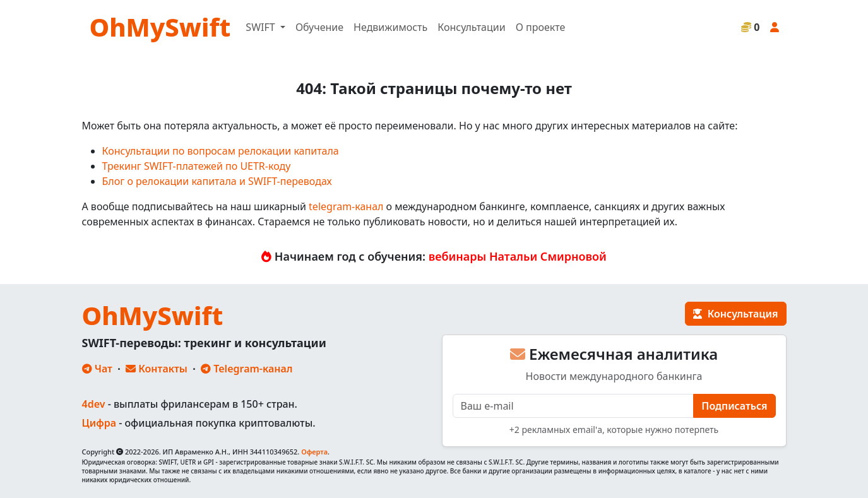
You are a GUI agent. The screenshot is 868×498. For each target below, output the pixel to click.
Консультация (735, 314)
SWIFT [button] (261, 27)
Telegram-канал (247, 369)
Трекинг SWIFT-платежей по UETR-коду (197, 166)
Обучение (319, 27)
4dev (94, 404)
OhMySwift (160, 27)
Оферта (314, 452)
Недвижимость (390, 27)
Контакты (157, 369)
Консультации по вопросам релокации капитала (221, 151)
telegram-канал (346, 206)
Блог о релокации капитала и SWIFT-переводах (217, 181)
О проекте (541, 27)
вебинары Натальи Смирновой (518, 256)
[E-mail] (574, 406)
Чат (97, 369)
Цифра (99, 423)
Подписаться (734, 406)
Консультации (471, 27)
